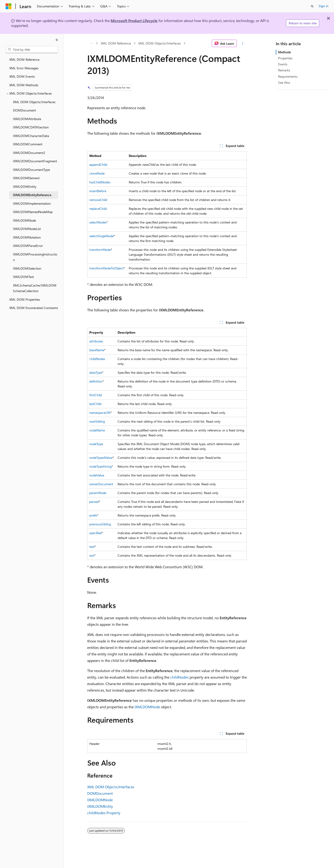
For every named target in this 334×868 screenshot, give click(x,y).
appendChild (98, 164)
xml (92, 555)
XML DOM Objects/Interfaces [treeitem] (34, 102)
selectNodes (98, 222)
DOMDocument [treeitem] (24, 110)
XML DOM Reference (116, 43)
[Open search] (312, 6)
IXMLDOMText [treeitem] (23, 277)
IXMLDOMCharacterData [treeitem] (31, 136)
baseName (97, 350)
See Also (284, 82)
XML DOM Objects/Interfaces (159, 43)
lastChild (95, 404)
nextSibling (97, 421)
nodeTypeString (100, 466)
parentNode (98, 493)
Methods (284, 52)
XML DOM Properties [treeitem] (25, 299)
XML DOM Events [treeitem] (22, 76)
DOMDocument (100, 793)
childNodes (97, 359)
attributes (96, 341)
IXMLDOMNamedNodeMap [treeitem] (33, 212)
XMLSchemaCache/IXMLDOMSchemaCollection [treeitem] (35, 288)
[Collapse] (57, 40)
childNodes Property (104, 813)
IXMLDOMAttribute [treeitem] (27, 119)
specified (95, 533)
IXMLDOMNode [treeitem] (24, 220)
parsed (94, 502)
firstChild (96, 395)
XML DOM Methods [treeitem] (24, 85)
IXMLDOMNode (147, 707)
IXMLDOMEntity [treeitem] (25, 187)
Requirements (288, 76)
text (92, 547)
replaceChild (98, 209)
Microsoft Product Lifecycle (134, 21)
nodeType (96, 444)
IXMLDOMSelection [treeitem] (27, 268)
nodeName (97, 430)
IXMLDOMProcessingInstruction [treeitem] (35, 257)
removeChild (98, 200)
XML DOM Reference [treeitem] (24, 59)
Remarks (284, 70)
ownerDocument (101, 484)
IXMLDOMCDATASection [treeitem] (31, 127)
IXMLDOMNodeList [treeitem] (27, 229)
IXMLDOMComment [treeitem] (28, 144)
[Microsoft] (9, 6)
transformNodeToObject (106, 268)
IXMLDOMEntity (100, 806)
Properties (285, 58)
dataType (96, 372)
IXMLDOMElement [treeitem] (26, 178)
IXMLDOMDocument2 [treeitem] (29, 153)
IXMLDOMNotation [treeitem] (27, 237)
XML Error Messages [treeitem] (24, 68)
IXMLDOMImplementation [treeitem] (32, 203)
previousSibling (100, 524)
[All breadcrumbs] (91, 43)
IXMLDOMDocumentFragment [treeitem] (35, 161)
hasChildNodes (100, 182)
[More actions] (243, 43)
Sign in (324, 6)
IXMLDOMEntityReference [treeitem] (32, 195)
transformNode (100, 250)
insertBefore (98, 191)
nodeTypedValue (101, 458)
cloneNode (97, 173)
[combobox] (32, 50)
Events (283, 64)
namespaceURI (100, 413)
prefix (93, 515)
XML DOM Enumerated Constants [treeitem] (34, 308)
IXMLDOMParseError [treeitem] (28, 246)
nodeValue (97, 475)
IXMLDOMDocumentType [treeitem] (31, 170)
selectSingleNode (101, 236)
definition (96, 381)
